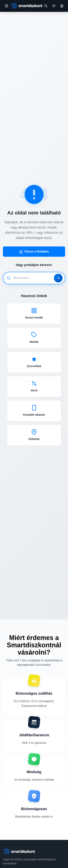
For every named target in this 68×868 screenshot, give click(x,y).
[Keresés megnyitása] (46, 6)
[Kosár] (62, 6)
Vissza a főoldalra (34, 252)
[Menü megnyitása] (7, 6)
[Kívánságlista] (54, 6)
